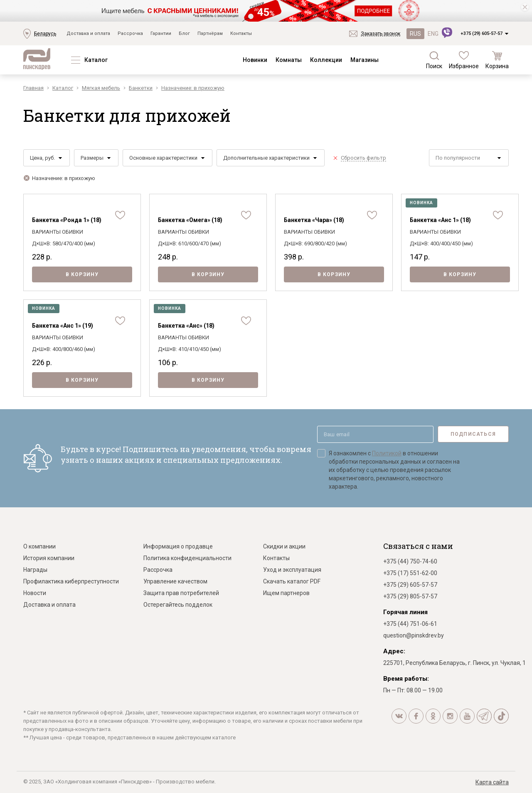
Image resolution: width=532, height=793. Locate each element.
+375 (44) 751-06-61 (410, 624)
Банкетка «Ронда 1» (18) (67, 220)
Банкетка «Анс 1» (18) (440, 220)
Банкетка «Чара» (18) (314, 220)
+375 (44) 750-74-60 (410, 561)
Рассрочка (130, 33)
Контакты (241, 33)
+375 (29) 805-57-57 (410, 596)
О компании (39, 546)
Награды (35, 570)
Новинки (255, 60)
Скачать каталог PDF (292, 581)
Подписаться (473, 434)
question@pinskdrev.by (414, 635)
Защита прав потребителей (181, 593)
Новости (35, 593)
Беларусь (45, 34)
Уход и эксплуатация (292, 570)
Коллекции (326, 60)
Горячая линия (405, 612)
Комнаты (289, 60)
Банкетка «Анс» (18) (186, 326)
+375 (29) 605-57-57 (482, 33)
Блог (184, 33)
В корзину (82, 274)
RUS (415, 34)
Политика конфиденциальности (187, 558)
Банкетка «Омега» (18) (190, 220)
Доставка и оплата (88, 33)
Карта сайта (492, 782)
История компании (49, 558)
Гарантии (161, 33)
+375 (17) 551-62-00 (410, 573)
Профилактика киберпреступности (71, 581)
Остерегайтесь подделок (178, 605)
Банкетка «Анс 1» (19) (63, 326)
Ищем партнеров (286, 593)
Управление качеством (175, 581)
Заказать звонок (381, 34)
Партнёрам (210, 33)
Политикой (387, 453)
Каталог (96, 60)
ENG (433, 34)
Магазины (365, 60)
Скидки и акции (284, 546)
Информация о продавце (178, 546)
